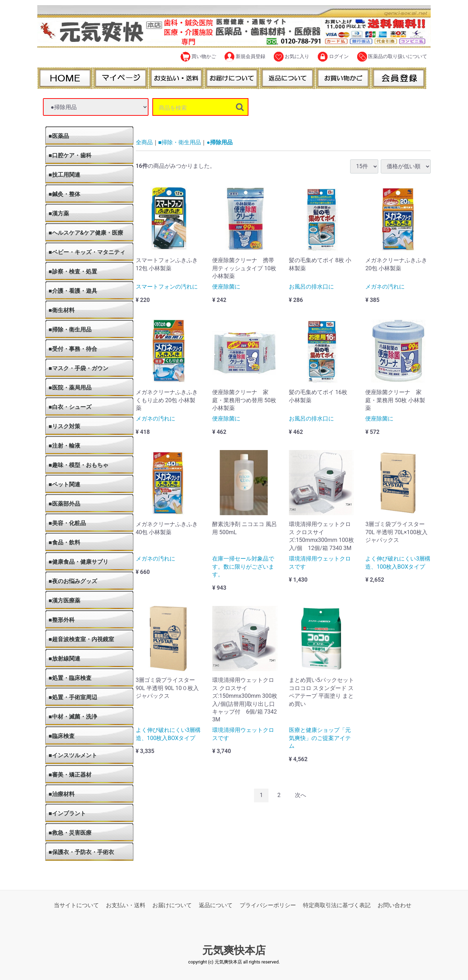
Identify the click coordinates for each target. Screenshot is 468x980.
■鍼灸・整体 (64, 194)
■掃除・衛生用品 (70, 330)
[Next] (301, 795)
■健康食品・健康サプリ (78, 562)
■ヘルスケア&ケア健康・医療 (86, 233)
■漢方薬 (59, 213)
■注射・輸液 (64, 446)
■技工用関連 (64, 175)
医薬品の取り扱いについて (392, 57)
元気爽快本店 (234, 951)
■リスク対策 (64, 426)
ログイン (333, 57)
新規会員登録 (245, 57)
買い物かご (198, 57)
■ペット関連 (64, 484)
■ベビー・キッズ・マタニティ (87, 252)
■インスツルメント (73, 755)
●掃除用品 (220, 142)
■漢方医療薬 (64, 600)
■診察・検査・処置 (73, 271)
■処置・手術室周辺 (73, 697)
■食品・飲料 (64, 542)
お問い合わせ (394, 905)
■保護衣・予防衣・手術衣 (81, 852)
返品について (216, 905)
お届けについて (172, 905)
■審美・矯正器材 (70, 775)
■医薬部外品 (64, 504)
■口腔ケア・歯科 (70, 155)
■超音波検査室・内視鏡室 (81, 639)
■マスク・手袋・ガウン (78, 368)
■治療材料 (62, 794)
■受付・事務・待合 (73, 349)
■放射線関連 (64, 659)
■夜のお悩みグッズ (73, 581)
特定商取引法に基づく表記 (337, 905)
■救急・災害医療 (70, 833)
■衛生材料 (62, 310)
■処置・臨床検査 (70, 678)
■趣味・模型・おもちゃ (78, 465)
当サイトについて (76, 905)
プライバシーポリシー (268, 905)
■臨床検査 (62, 736)
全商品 (144, 142)
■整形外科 (62, 620)
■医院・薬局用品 (70, 388)
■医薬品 (59, 136)
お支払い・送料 (126, 905)
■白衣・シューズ (70, 407)
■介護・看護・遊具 (73, 291)
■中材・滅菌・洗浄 (73, 717)
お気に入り (292, 57)
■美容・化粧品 (67, 523)
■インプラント (67, 813)
